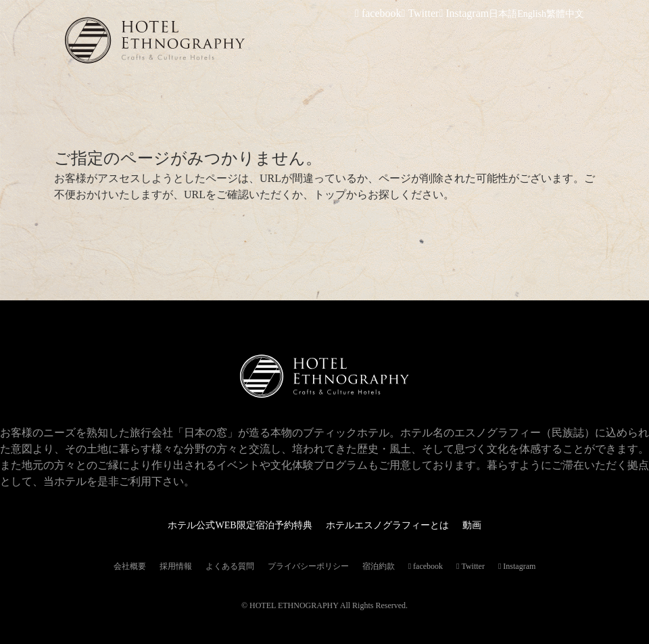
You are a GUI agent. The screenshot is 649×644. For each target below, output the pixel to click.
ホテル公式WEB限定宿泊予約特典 (230, 525)
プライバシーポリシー (308, 566)
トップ (330, 194)
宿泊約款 (379, 566)
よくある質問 (230, 566)
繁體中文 (565, 14)
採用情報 (176, 566)
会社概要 (130, 566)
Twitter (431, 14)
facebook (394, 14)
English (532, 14)
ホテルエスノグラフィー (200, 40)
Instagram (469, 14)
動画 (491, 525)
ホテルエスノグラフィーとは (396, 525)
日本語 (503, 14)
